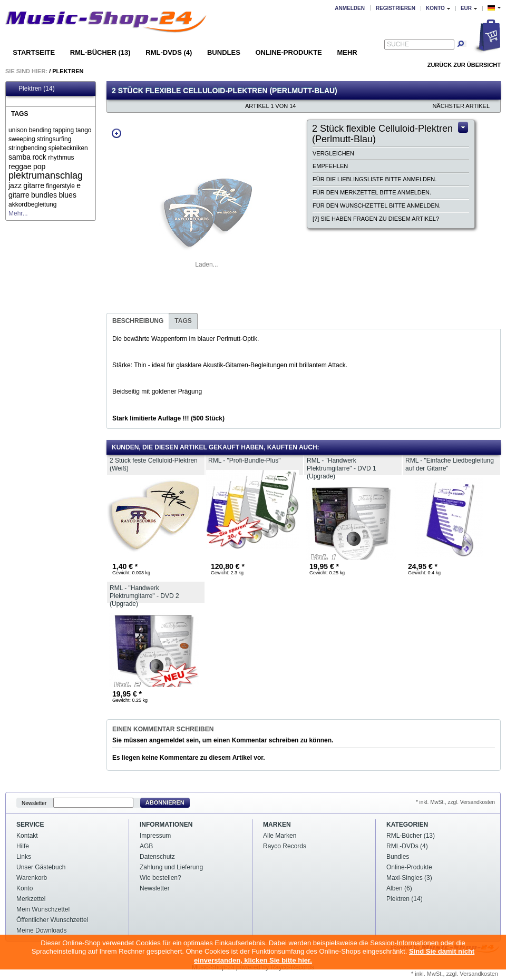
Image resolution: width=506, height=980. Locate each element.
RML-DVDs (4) (169, 52)
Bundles (224, 52)
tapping (64, 130)
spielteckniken (68, 148)
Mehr (347, 52)
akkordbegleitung (32, 204)
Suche (398, 44)
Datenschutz (157, 857)
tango (83, 130)
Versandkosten (479, 974)
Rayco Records (285, 846)
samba (20, 157)
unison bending (30, 130)
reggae (20, 166)
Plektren (68, 71)
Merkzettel (31, 899)
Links (24, 857)
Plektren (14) (32, 89)
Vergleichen (333, 153)
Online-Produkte (288, 52)
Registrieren (396, 8)
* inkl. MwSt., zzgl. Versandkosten (455, 802)
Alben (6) (399, 888)
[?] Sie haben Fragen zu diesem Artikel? (376, 219)
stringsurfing (54, 139)
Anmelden (350, 8)
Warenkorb (32, 878)
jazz (15, 185)
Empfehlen (330, 166)
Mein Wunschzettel (43, 909)
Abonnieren (165, 802)
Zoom (116, 133)
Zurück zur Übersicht (464, 65)
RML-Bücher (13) (100, 52)
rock (39, 157)
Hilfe (23, 846)
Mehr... (18, 213)
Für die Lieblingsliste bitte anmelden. (374, 179)
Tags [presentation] (183, 321)
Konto (25, 888)
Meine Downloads (41, 930)
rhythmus (61, 158)
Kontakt (27, 836)
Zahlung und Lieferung (171, 867)
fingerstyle (60, 186)
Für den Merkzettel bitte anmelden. (372, 192)
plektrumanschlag (46, 175)
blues (67, 195)
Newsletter (34, 803)
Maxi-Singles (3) (409, 878)
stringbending (27, 148)
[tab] (138, 321)
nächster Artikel (461, 106)
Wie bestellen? (160, 878)
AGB (146, 846)
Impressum (155, 836)
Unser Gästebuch (41, 867)
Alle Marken (280, 836)
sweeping (22, 139)
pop (39, 166)
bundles (44, 195)
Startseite (34, 52)
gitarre (34, 185)
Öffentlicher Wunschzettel (52, 920)
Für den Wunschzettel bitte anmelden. (377, 205)
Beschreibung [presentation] (138, 321)
